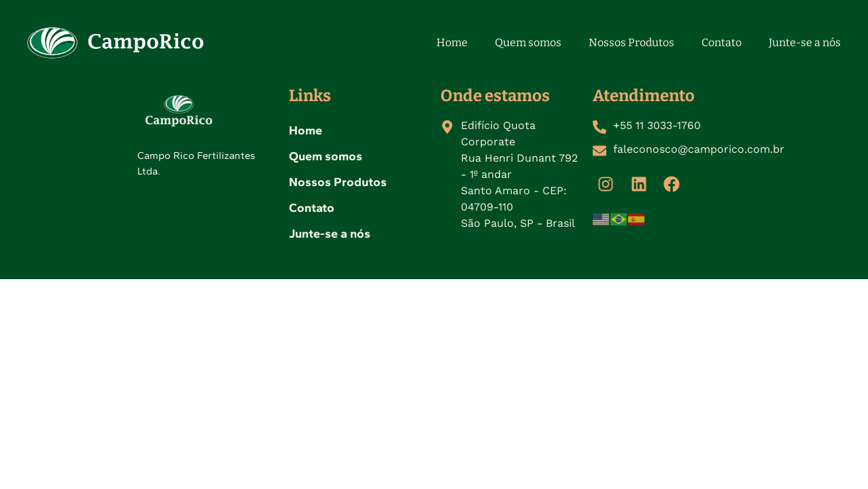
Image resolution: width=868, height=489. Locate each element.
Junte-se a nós (805, 42)
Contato (722, 42)
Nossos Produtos (631, 42)
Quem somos (528, 42)
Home (452, 42)
